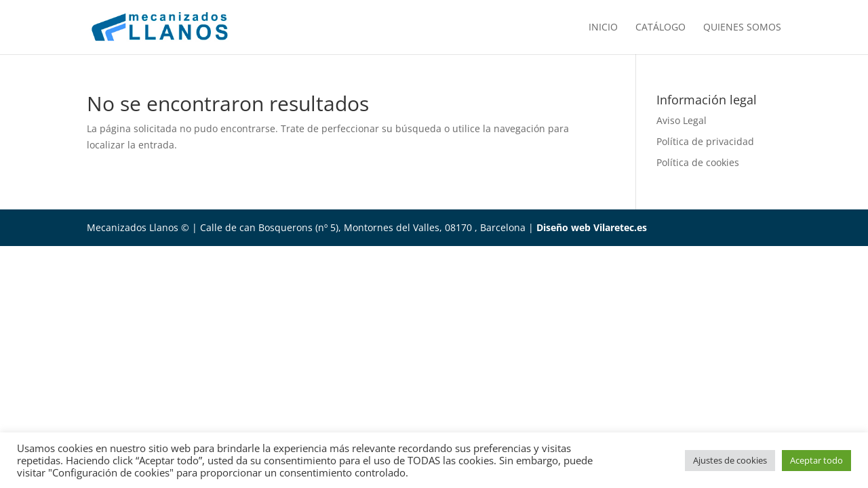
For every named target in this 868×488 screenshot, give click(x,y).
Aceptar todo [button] (816, 460)
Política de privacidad (705, 141)
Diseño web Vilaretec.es (592, 227)
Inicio (603, 28)
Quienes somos (742, 28)
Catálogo (660, 28)
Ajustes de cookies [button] (730, 460)
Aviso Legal (682, 120)
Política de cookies (698, 162)
